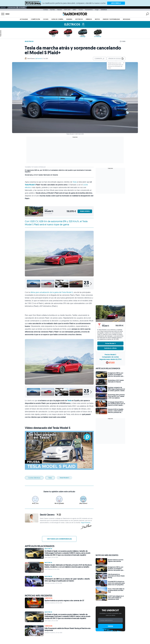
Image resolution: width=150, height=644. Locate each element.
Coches (46, 19)
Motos (97, 19)
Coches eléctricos (34, 478)
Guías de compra (57, 19)
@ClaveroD (39, 58)
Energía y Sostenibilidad (111, 19)
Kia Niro (53, 10)
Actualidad (24, 19)
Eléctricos (79, 19)
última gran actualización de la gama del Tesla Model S (52, 292)
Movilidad (127, 19)
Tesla (75, 182)
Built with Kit (110, 630)
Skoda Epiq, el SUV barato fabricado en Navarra (41, 175)
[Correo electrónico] (110, 620)
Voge (97, 10)
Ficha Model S (110, 343)
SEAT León (67, 10)
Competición (35, 19)
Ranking (69, 19)
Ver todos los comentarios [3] (59, 539)
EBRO (75, 10)
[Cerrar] (124, 63)
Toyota (81, 10)
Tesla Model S (30, 185)
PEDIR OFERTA (85, 211)
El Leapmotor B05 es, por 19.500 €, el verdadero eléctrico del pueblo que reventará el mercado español (58, 171)
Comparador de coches (110, 357)
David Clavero (31, 58)
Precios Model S (110, 355)
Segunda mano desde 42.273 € (110, 359)
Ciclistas (46, 10)
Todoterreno (89, 10)
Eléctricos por (17, 7)
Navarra (60, 10)
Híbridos (89, 19)
